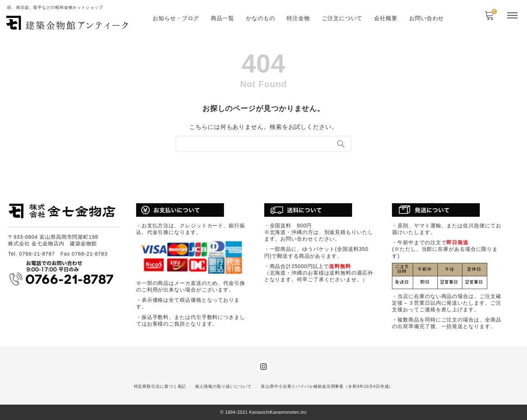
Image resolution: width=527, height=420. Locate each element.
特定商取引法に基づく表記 (160, 386)
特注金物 (298, 18)
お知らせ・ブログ (176, 18)
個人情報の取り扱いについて (223, 386)
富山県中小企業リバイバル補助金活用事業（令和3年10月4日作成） (327, 386)
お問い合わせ (427, 18)
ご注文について (342, 18)
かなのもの (261, 18)
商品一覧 (223, 18)
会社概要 (386, 18)
